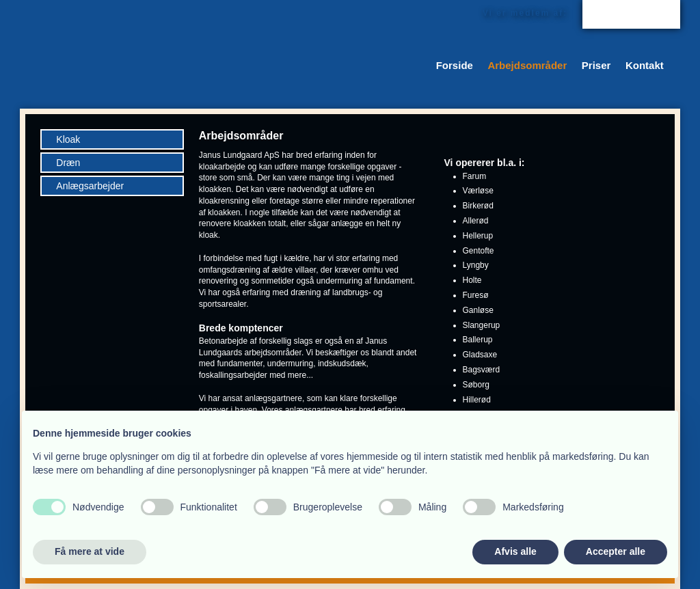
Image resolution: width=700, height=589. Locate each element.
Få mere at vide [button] (90, 551)
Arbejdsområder (527, 65)
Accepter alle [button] (616, 551)
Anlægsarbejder (90, 186)
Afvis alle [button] (515, 551)
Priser (596, 65)
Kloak (68, 139)
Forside (455, 65)
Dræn (68, 163)
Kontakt (645, 65)
